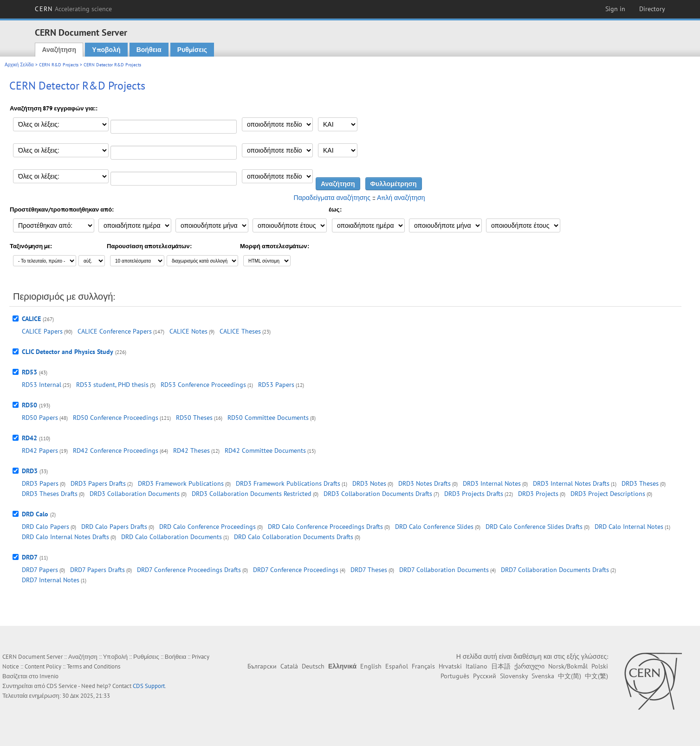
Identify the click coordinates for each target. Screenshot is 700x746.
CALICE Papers (42, 331)
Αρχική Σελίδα (19, 65)
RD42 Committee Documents (265, 450)
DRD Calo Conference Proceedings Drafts (325, 527)
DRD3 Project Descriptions (608, 494)
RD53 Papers (276, 385)
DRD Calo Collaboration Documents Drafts (294, 537)
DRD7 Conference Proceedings (296, 570)
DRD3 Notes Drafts (425, 483)
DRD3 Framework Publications (181, 483)
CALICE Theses (240, 331)
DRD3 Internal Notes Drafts (571, 483)
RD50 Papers (40, 418)
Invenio (49, 676)
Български (262, 666)
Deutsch (313, 666)
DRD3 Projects (538, 494)
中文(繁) (596, 676)
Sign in (615, 9)
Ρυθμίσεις (192, 50)
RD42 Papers (40, 450)
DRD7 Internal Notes (51, 580)
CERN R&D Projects (59, 65)
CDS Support (149, 686)
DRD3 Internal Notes (492, 483)
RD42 (29, 438)
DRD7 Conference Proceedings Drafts (189, 570)
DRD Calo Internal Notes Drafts (65, 537)
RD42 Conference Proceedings (116, 450)
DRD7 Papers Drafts (97, 570)
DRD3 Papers (40, 483)
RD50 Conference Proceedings (116, 418)
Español (397, 666)
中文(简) (570, 676)
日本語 (501, 666)
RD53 (29, 372)
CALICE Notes (188, 331)
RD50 (29, 405)
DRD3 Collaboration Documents (135, 494)
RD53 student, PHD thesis (112, 385)
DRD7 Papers (40, 570)
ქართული (529, 666)
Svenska (543, 676)
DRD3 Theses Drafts (50, 494)
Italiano (476, 666)
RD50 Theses (194, 418)
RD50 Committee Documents (268, 418)
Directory (652, 9)
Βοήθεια (149, 50)
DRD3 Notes (369, 483)
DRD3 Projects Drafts (474, 494)
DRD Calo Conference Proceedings (207, 527)
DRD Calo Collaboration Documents (172, 537)
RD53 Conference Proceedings (203, 385)
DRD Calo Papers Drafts (114, 527)
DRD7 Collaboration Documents (444, 570)
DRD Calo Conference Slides (434, 527)
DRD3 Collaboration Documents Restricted (252, 494)
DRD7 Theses (369, 570)
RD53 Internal (42, 385)
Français (423, 666)
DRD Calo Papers (45, 527)
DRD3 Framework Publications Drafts (288, 483)
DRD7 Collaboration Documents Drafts (555, 570)
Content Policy (43, 666)
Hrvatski (450, 666)
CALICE (31, 319)
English (371, 666)
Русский (485, 676)
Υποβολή (106, 50)
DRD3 (30, 471)
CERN (73, 9)
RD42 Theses (191, 450)
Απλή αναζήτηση (401, 198)
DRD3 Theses (640, 483)
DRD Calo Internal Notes (629, 527)
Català (289, 666)
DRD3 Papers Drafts (98, 483)
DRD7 (30, 557)
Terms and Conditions (94, 666)
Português (455, 676)
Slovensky (514, 676)
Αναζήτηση (59, 50)
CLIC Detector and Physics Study (68, 352)
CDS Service (62, 686)
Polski (600, 666)
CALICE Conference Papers (115, 331)
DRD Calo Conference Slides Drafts (534, 527)
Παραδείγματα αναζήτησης (332, 198)
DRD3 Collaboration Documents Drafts (378, 494)
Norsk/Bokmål (568, 666)
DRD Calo (35, 514)
